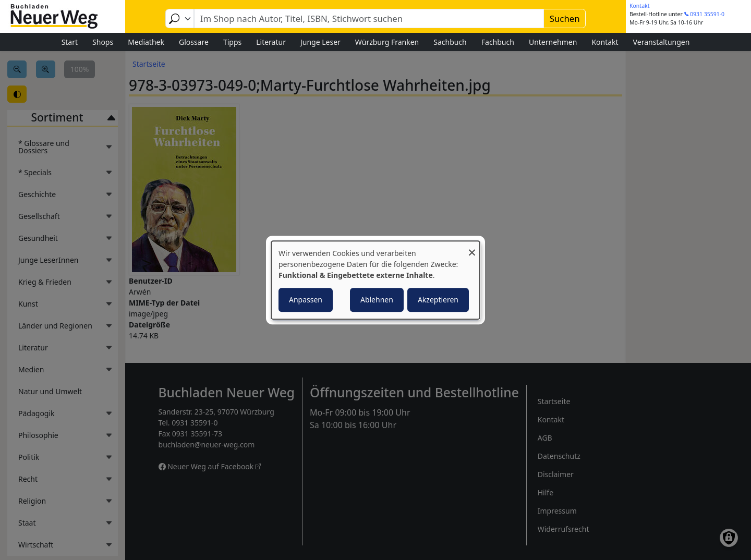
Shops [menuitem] (103, 42)
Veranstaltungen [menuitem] (662, 42)
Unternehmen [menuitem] (553, 42)
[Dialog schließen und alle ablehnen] (472, 247)
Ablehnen (377, 300)
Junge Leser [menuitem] (320, 42)
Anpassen (306, 300)
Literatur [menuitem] (271, 42)
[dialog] (375, 280)
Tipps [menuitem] (232, 42)
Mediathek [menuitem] (146, 42)
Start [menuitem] (70, 42)
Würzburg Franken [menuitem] (387, 42)
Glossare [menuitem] (194, 42)
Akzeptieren (438, 300)
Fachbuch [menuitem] (498, 42)
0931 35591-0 (707, 14)
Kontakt (639, 6)
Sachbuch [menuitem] (450, 42)
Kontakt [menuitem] (605, 42)
